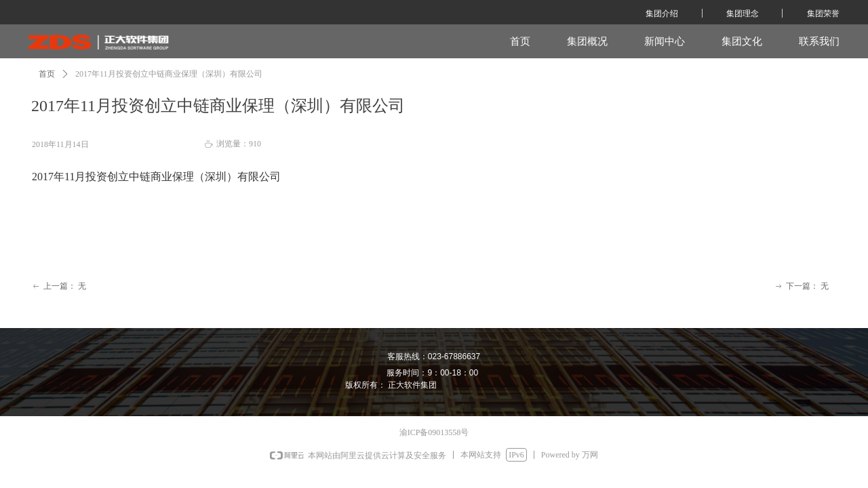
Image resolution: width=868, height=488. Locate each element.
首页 (47, 74)
